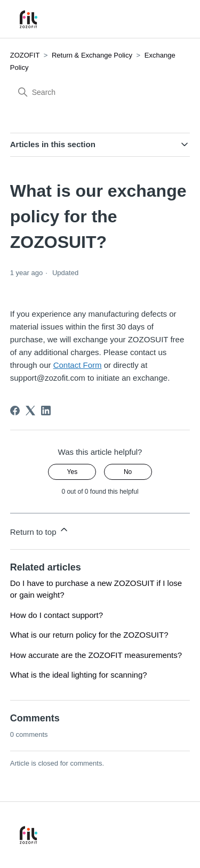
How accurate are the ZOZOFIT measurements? (96, 655)
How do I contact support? (57, 615)
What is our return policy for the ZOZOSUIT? (89, 635)
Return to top (40, 530)
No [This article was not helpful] (128, 472)
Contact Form (78, 365)
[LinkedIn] (46, 411)
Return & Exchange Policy (93, 55)
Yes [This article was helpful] (73, 472)
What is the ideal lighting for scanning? (79, 675)
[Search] (90, 92)
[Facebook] (15, 411)
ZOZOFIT (25, 55)
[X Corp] (30, 411)
